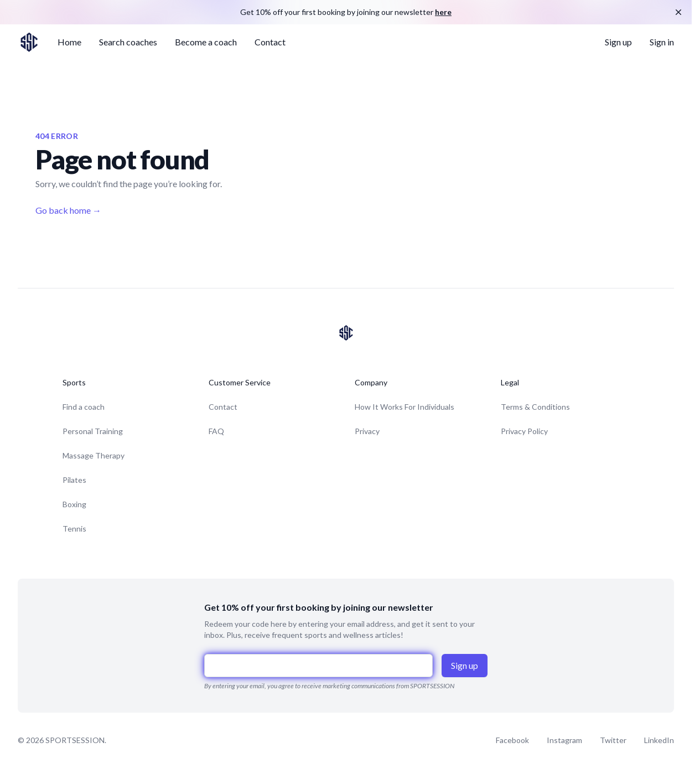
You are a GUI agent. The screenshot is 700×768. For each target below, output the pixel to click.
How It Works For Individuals (405, 407)
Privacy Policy (524, 431)
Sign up (618, 42)
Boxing (74, 504)
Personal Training (93, 431)
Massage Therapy (94, 455)
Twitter (613, 740)
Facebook (512, 740)
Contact (270, 42)
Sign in (662, 42)
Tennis (74, 529)
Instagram (564, 740)
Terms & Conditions (535, 407)
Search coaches (128, 42)
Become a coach (206, 42)
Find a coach (84, 407)
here (443, 12)
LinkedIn (659, 740)
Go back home (68, 210)
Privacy (367, 431)
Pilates (74, 480)
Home (69, 42)
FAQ (216, 431)
